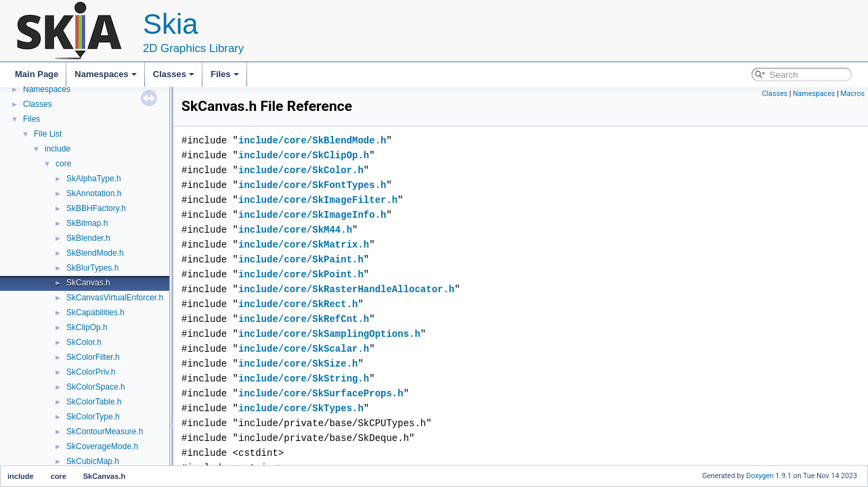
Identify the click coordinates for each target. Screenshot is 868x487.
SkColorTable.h (94, 402)
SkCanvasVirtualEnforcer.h (115, 298)
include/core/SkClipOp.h (304, 155)
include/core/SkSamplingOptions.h (329, 334)
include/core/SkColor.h (301, 170)
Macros (852, 94)
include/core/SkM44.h (295, 230)
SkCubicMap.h (93, 461)
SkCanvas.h (88, 283)
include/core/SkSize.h (298, 364)
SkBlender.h (88, 238)
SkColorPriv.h (91, 372)
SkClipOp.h (87, 327)
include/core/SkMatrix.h (304, 245)
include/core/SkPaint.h (301, 259)
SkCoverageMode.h (102, 446)
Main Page (37, 74)
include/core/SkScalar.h (304, 349)
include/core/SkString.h (304, 378)
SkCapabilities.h (95, 312)
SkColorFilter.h (93, 357)
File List (48, 134)
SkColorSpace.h (96, 387)
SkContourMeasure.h (105, 432)
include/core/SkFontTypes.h (312, 185)
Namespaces (106, 74)
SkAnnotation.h (94, 193)
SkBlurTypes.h (92, 268)
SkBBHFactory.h (96, 208)
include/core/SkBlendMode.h (312, 140)
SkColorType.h (93, 417)
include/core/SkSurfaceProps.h (321, 393)
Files (225, 74)
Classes (174, 74)
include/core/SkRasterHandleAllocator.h (346, 289)
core (63, 164)
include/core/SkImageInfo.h (312, 215)
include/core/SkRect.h (298, 304)
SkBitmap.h (87, 223)
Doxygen (760, 476)
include (58, 149)
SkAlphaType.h (94, 179)
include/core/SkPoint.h (301, 274)
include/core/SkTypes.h (301, 408)
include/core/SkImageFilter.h (318, 200)
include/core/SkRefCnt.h (304, 319)
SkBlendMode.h (95, 253)
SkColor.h (84, 342)
